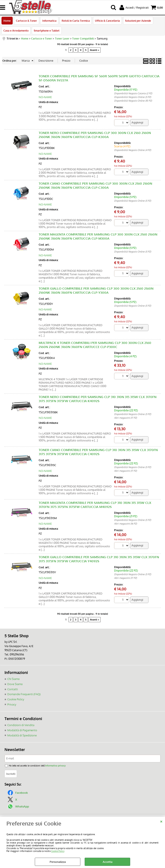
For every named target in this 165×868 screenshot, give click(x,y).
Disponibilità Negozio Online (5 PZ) (133, 97)
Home (7, 21)
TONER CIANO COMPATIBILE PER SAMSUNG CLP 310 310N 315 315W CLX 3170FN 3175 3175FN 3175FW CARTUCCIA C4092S (98, 452)
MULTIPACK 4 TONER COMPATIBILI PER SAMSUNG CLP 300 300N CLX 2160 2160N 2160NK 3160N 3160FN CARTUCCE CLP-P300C (95, 345)
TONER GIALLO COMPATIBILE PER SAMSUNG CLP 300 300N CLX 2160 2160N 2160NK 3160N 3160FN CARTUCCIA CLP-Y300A (96, 291)
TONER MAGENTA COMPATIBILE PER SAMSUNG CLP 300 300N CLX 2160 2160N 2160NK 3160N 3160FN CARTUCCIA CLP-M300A (98, 237)
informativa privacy (55, 765)
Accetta (108, 862)
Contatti (13, 689)
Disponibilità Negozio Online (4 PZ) (133, 150)
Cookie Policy (58, 851)
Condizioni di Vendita (21, 725)
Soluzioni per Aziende (138, 21)
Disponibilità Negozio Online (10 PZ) (133, 101)
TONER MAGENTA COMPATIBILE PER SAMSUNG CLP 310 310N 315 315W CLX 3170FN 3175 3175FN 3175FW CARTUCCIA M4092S (95, 505)
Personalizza (58, 862)
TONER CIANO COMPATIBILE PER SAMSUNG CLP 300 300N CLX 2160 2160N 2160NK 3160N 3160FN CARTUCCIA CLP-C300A (95, 186)
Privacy (12, 705)
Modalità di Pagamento (22, 730)
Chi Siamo (14, 679)
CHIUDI (161, 821)
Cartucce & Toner (26, 21)
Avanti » (95, 50)
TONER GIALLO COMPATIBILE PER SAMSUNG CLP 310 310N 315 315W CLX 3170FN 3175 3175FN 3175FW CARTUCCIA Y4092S (99, 559)
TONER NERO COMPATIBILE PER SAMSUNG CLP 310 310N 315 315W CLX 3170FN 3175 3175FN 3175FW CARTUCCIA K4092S (98, 399)
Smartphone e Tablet (47, 31)
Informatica (49, 21)
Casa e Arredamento (16, 31)
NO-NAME (45, 97)
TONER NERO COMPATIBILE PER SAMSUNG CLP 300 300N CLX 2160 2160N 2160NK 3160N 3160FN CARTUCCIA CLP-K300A (95, 135)
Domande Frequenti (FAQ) (24, 695)
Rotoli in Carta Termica (76, 21)
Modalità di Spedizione (22, 735)
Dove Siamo (15, 684)
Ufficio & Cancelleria (107, 21)
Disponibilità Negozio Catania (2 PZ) (133, 94)
